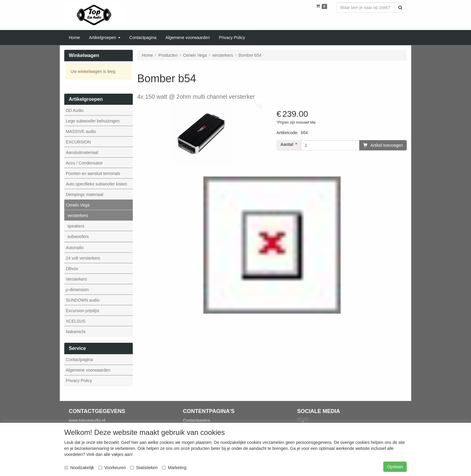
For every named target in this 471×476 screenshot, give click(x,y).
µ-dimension (77, 290)
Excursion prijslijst (82, 311)
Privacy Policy (79, 381)
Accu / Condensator (84, 163)
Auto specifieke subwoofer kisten (96, 184)
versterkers (78, 215)
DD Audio (75, 110)
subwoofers (78, 236)
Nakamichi (76, 332)
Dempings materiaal (85, 194)
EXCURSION (78, 142)
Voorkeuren (112, 468)
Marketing (174, 468)
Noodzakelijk (79, 468)
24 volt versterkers (83, 258)
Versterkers (76, 279)
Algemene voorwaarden (88, 370)
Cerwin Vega (78, 205)
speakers (76, 226)
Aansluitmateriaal (82, 152)
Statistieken (144, 468)
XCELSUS (76, 321)
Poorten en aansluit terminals (93, 173)
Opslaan (395, 467)
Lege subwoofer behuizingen (93, 121)
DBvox (72, 269)
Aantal (287, 145)
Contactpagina (79, 360)
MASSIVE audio (81, 131)
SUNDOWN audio (83, 300)
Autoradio (75, 248)
